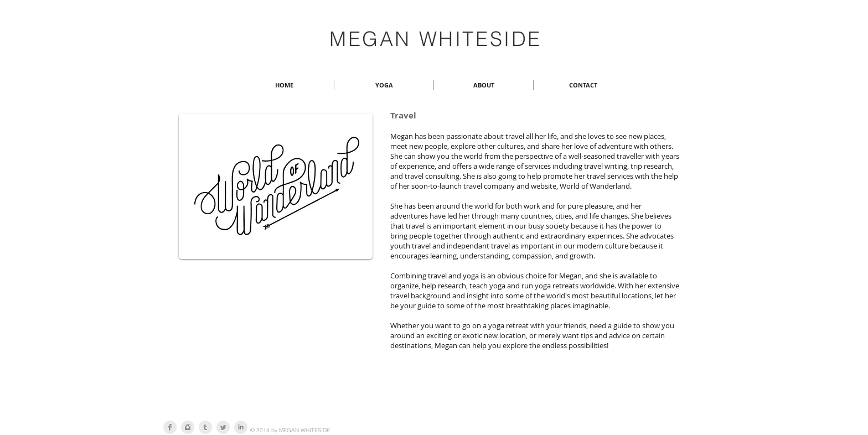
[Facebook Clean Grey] (170, 427)
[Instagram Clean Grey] (188, 427)
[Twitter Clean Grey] (223, 427)
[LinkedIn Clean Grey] (241, 427)
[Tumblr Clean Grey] (205, 427)
